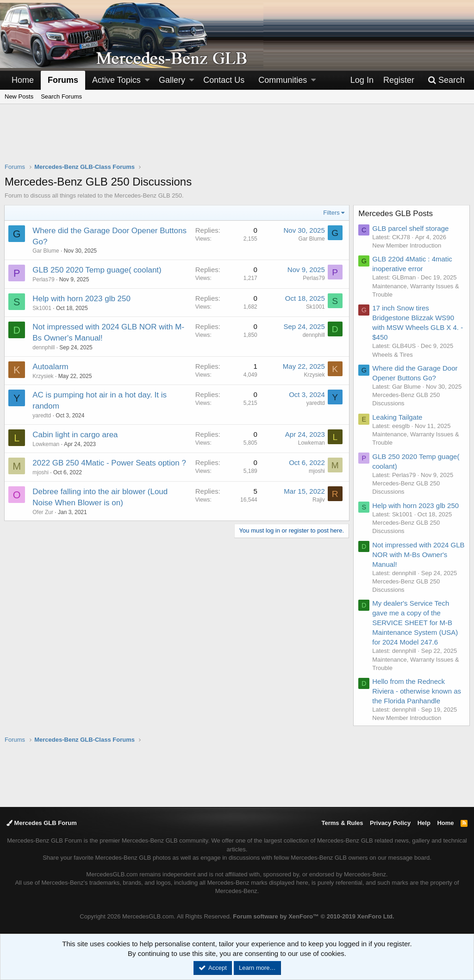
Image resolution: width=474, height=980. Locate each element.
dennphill (44, 347)
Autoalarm (51, 367)
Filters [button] (331, 213)
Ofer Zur (43, 512)
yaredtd (42, 416)
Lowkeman (46, 444)
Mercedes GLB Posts (396, 214)
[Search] (446, 80)
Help (424, 823)
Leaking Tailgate (398, 417)
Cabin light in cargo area (75, 435)
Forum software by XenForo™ (313, 916)
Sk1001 (42, 308)
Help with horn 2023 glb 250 (82, 299)
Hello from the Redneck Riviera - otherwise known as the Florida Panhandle (417, 691)
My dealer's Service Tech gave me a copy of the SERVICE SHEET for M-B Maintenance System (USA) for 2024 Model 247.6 (415, 623)
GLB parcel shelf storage (411, 228)
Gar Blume (46, 251)
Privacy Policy (390, 823)
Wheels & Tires (393, 355)
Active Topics (116, 80)
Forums (63, 80)
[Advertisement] (237, 139)
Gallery (172, 80)
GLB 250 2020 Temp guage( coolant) (97, 270)
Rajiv (318, 500)
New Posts (19, 96)
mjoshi (41, 472)
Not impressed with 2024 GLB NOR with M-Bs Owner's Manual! (418, 555)
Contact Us (224, 80)
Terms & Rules (342, 823)
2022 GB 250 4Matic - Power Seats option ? (110, 463)
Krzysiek (43, 376)
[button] (147, 80)
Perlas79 (44, 279)
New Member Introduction (407, 245)
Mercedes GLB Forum (42, 823)
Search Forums (61, 96)
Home (23, 80)
